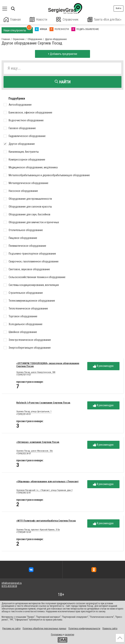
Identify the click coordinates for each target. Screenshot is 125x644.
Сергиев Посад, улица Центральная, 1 (34, 412)
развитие (69, 635)
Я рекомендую (103, 366)
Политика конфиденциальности (84, 629)
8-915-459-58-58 (9, 586)
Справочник (67, 20)
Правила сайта (110, 629)
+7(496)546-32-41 (24, 493)
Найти (63, 82)
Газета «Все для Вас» (104, 20)
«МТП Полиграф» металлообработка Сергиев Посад (46, 521)
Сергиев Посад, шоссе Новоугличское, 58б (36, 372)
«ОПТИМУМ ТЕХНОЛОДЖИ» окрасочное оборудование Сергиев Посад (48, 365)
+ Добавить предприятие (63, 54)
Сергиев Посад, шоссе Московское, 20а (34, 451)
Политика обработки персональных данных (44, 629)
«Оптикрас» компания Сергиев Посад (38, 442)
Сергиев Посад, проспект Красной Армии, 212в (38, 530)
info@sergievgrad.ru (12, 583)
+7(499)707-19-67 (24, 375)
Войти (119, 8)
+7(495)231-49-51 (24, 414)
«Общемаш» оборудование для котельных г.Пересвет (47, 481)
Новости (38, 20)
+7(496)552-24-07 (24, 454)
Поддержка (57, 635)
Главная (12, 20)
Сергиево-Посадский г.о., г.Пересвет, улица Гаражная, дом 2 (44, 490)
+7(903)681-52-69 (24, 532)
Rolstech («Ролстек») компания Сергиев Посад (43, 403)
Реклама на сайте (11, 629)
